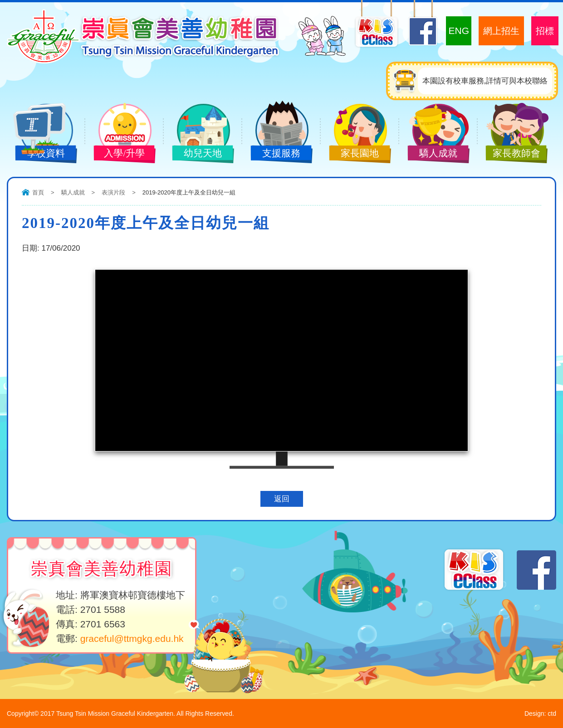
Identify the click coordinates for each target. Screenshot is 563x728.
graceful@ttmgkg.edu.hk (132, 638)
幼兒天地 (197, 154)
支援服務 (275, 154)
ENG (459, 31)
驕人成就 (432, 154)
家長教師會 (511, 154)
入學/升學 (118, 154)
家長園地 (354, 154)
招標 (545, 31)
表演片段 (113, 192)
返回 (282, 499)
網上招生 (501, 31)
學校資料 (40, 154)
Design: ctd (540, 713)
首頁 (38, 192)
